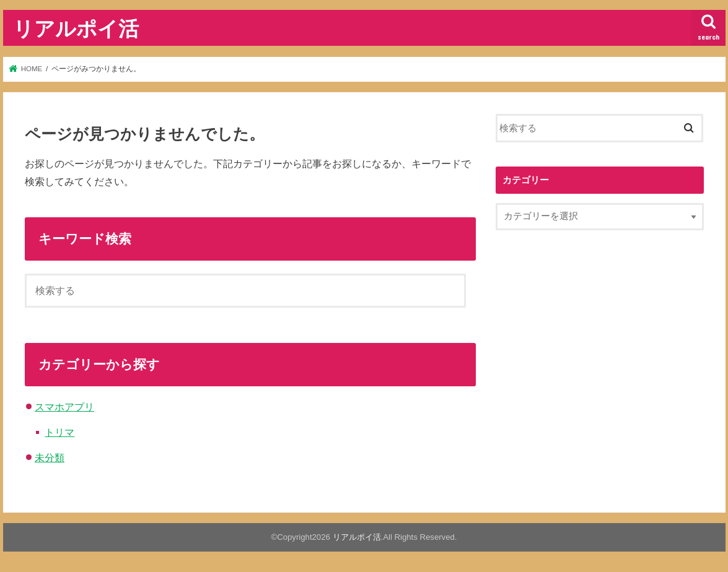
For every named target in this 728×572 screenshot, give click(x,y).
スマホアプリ (64, 407)
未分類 (50, 457)
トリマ (59, 432)
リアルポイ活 (76, 28)
